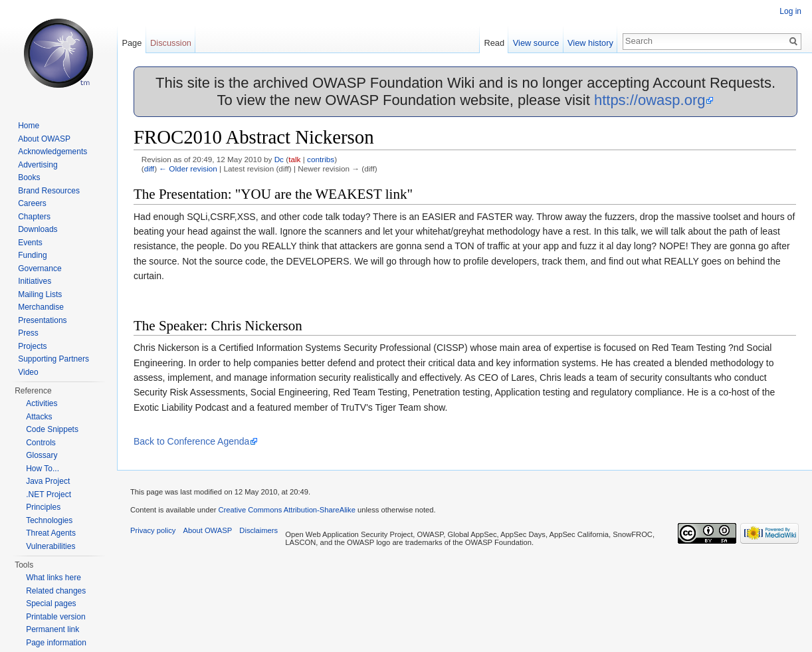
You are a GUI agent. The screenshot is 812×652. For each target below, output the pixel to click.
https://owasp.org (650, 100)
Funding (32, 255)
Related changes (56, 591)
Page (132, 43)
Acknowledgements (52, 152)
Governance (40, 269)
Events (30, 243)
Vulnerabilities (51, 546)
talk (294, 159)
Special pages (51, 603)
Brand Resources (49, 191)
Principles (43, 507)
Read (494, 43)
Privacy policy (153, 530)
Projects (32, 346)
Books (29, 177)
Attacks (39, 417)
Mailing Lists (40, 294)
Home (29, 126)
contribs (321, 159)
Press (28, 333)
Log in (790, 11)
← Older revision (188, 168)
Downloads (38, 229)
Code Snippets (52, 429)
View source (536, 43)
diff (149, 168)
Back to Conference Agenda (191, 441)
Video (28, 372)
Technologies (49, 520)
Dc (279, 159)
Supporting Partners (53, 359)
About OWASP (44, 139)
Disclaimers (258, 530)
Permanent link (52, 629)
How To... (43, 469)
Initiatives (35, 281)
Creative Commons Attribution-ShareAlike (286, 510)
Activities (42, 403)
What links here (53, 578)
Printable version (55, 617)
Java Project (48, 481)
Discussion (171, 43)
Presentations (42, 320)
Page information (56, 643)
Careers (32, 203)
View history (590, 43)
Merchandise (41, 307)
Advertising (38, 165)
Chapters (34, 217)
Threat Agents (51, 533)
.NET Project (49, 494)
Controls (41, 443)
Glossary (42, 455)
